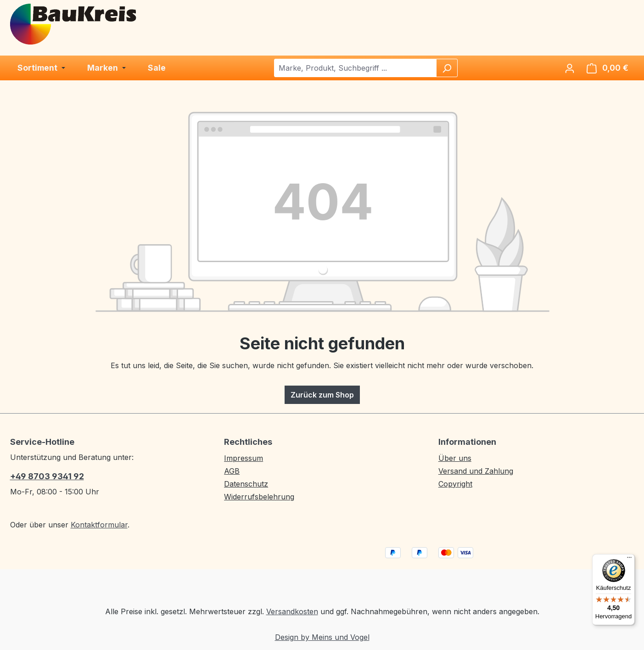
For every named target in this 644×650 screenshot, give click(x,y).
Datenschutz (246, 484)
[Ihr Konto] (570, 68)
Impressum (244, 458)
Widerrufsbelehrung (259, 497)
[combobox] (356, 68)
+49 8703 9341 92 (47, 476)
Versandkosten (292, 611)
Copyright (455, 484)
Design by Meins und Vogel (322, 637)
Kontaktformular (99, 525)
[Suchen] (447, 68)
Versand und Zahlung (476, 471)
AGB (232, 471)
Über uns (455, 458)
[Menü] (629, 560)
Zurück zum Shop (322, 395)
